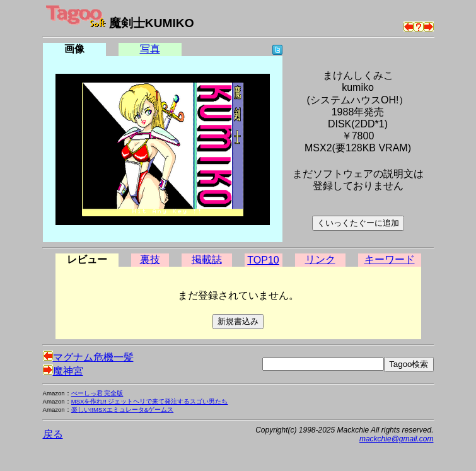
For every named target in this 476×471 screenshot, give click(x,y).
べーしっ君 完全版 (97, 393)
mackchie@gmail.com (397, 439)
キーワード (390, 259)
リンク (320, 259)
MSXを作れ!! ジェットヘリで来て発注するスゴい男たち (150, 401)
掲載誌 (207, 259)
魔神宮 (63, 371)
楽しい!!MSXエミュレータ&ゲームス (123, 410)
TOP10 (263, 260)
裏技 (150, 259)
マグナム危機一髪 (88, 357)
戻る (53, 434)
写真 (150, 49)
